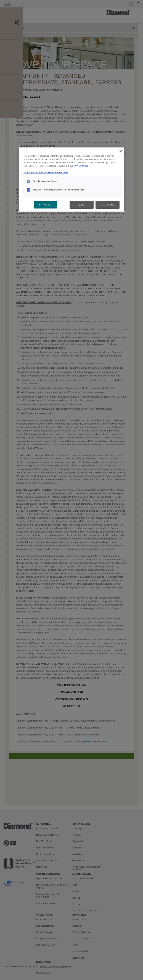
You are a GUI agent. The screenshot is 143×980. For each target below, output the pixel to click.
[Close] (121, 151)
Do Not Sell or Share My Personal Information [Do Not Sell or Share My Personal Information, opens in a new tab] (46, 173)
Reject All (81, 205)
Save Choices (45, 205)
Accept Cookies (108, 205)
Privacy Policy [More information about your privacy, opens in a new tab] (81, 166)
